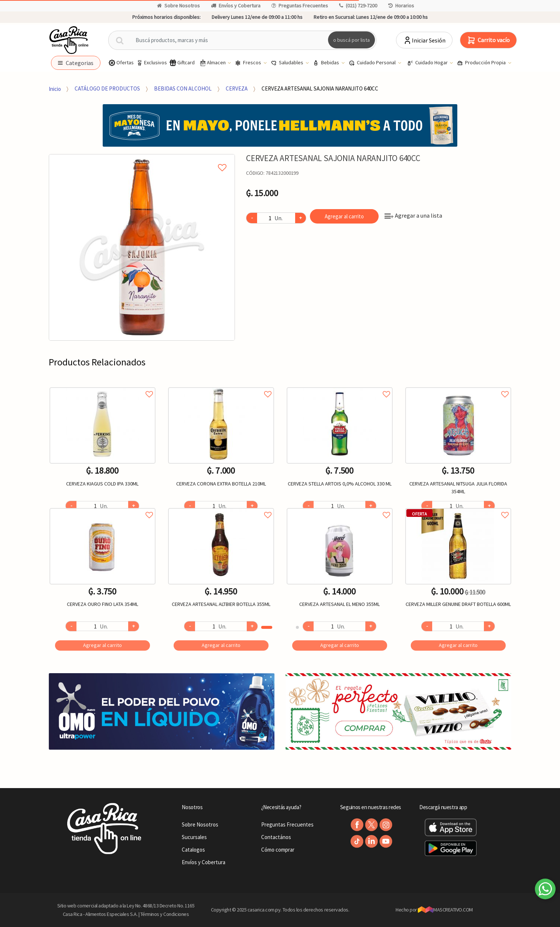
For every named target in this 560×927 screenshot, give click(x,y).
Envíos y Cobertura (236, 6)
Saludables (288, 63)
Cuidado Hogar (428, 63)
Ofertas (121, 63)
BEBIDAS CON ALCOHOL (183, 88)
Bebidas (327, 63)
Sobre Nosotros (178, 6)
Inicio (55, 88)
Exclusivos (151, 63)
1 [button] (267, 627)
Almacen (213, 63)
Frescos (249, 63)
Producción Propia (482, 63)
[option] (142, 247)
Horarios (401, 6)
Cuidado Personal (373, 63)
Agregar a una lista (413, 215)
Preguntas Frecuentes (300, 6)
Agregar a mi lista (142, 159)
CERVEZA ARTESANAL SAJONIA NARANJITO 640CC (320, 88)
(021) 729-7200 (358, 6)
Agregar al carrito (344, 216)
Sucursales (194, 837)
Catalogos (193, 850)
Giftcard (182, 63)
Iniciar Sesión (424, 40)
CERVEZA (237, 88)
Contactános (276, 837)
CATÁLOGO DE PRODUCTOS (107, 88)
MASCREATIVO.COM (445, 910)
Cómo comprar (278, 850)
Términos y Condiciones (165, 914)
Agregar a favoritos (103, 386)
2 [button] (297, 627)
